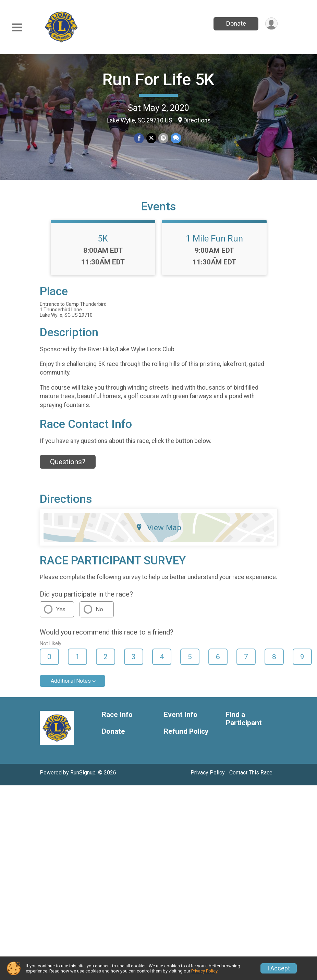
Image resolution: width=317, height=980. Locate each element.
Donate (235, 23)
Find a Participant (244, 723)
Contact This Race (251, 777)
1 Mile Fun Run (214, 243)
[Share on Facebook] (139, 138)
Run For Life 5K (158, 80)
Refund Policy (186, 736)
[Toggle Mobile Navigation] (17, 28)
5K (103, 243)
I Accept (279, 968)
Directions (197, 120)
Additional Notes (71, 685)
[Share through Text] (176, 138)
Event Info (181, 719)
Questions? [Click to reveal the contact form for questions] (68, 466)
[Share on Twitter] (151, 138)
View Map (158, 532)
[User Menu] (271, 24)
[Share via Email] (163, 138)
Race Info (117, 719)
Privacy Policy (208, 777)
